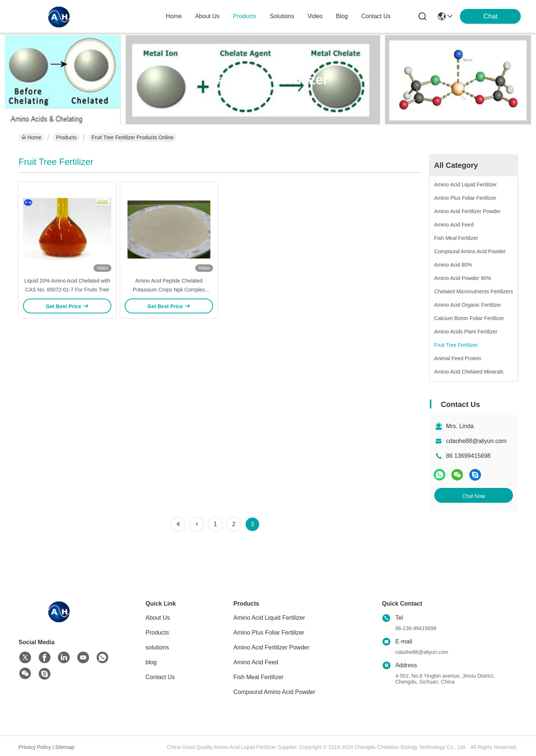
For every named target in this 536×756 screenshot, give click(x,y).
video (315, 16)
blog (342, 16)
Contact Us (160, 677)
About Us (158, 618)
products (245, 16)
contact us (376, 16)
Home (174, 16)
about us (207, 16)
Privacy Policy (35, 747)
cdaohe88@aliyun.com (476, 441)
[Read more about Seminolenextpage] (178, 524)
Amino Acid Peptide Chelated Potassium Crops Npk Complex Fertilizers (169, 290)
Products (66, 137)
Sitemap (65, 747)
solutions (282, 16)
